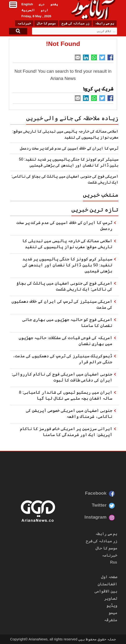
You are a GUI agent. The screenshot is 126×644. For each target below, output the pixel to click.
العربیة (28, 10)
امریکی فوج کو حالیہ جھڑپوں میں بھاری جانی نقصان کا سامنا (67, 322)
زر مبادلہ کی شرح (75, 23)
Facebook (96, 493)
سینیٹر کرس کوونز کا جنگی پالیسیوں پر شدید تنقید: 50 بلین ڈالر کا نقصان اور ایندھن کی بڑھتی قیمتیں (67, 265)
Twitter (99, 505)
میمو (113, 613)
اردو (44, 10)
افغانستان (107, 584)
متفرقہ (111, 620)
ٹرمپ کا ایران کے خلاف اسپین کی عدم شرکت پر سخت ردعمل (69, 148)
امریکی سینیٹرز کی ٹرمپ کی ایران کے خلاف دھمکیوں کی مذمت (62, 304)
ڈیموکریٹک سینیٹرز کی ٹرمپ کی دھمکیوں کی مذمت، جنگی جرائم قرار (63, 359)
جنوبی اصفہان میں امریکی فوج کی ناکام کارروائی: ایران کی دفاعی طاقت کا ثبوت (62, 377)
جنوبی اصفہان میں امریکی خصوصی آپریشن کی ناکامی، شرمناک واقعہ (69, 413)
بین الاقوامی (106, 591)
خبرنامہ (24, 23)
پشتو (54, 4)
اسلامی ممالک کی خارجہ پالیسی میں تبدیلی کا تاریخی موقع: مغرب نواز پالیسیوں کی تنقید (67, 244)
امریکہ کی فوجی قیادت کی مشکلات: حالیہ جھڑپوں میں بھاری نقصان (66, 341)
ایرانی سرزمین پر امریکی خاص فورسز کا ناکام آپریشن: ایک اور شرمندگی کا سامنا (66, 432)
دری (42, 4)
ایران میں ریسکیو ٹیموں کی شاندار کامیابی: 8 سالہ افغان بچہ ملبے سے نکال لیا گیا (66, 395)
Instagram (95, 517)
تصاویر (111, 598)
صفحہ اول (109, 577)
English (27, 4)
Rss (114, 562)
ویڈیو (112, 606)
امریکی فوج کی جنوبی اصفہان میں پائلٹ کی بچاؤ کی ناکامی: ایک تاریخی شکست (64, 286)
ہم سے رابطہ (105, 23)
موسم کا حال (46, 23)
